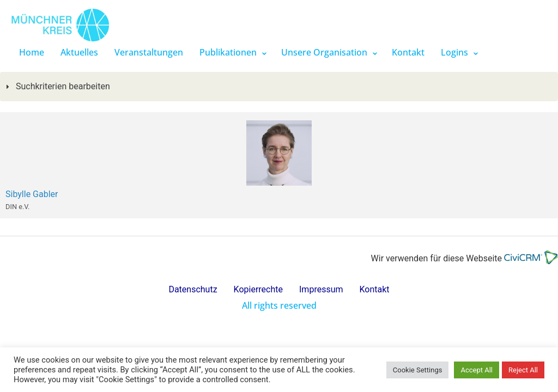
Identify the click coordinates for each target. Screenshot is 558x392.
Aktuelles (79, 52)
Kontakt (408, 52)
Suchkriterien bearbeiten (62, 86)
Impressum (321, 289)
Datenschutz (193, 289)
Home (32, 52)
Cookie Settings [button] (418, 370)
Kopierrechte (258, 289)
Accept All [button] (477, 370)
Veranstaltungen (149, 52)
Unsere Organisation (324, 52)
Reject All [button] (523, 370)
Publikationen (228, 52)
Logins (454, 52)
